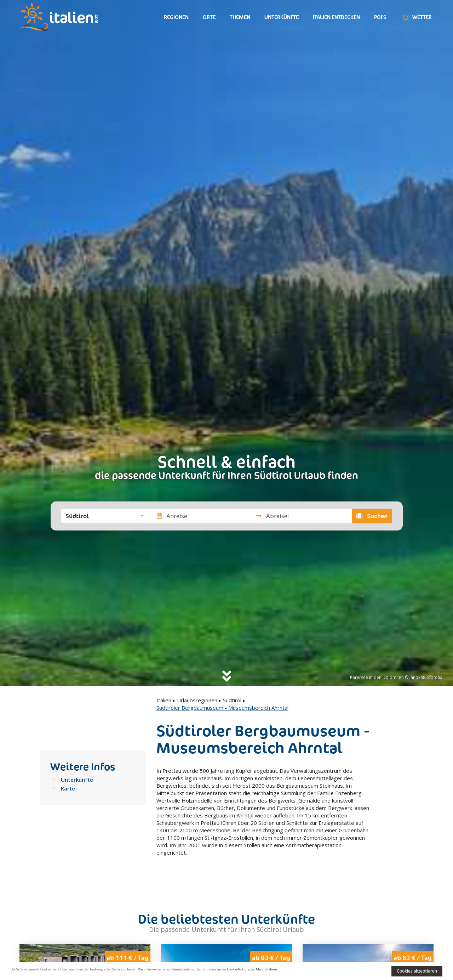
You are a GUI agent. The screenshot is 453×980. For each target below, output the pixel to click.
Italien (164, 700)
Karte (68, 788)
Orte (209, 17)
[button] (105, 516)
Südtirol (232, 700)
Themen (240, 17)
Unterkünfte (282, 17)
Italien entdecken (336, 17)
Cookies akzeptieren (417, 971)
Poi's (380, 17)
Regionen (176, 17)
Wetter (416, 18)
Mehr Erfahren (343, 971)
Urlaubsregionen (197, 700)
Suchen (372, 516)
